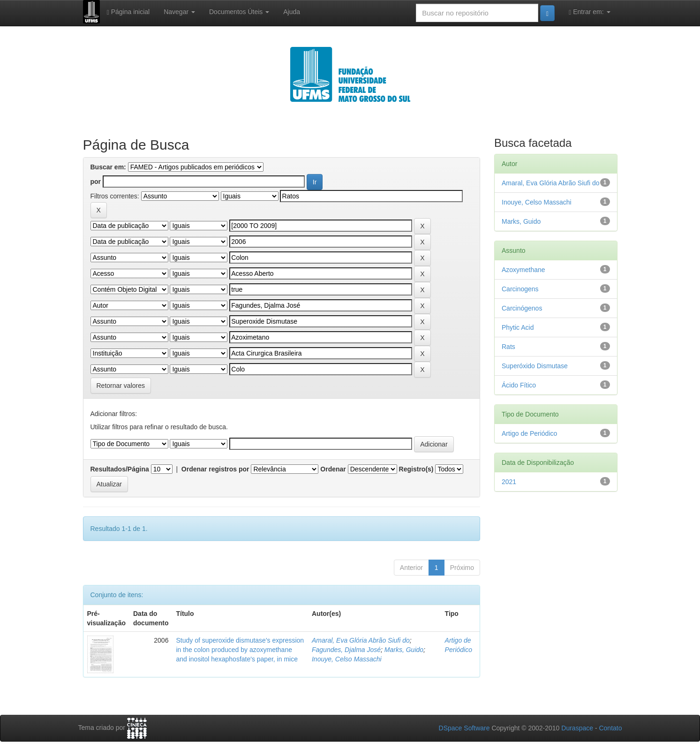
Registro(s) (416, 469)
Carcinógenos (522, 308)
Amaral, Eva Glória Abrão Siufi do (361, 640)
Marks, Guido (404, 650)
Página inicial (128, 12)
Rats (508, 347)
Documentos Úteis (239, 12)
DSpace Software (464, 728)
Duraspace (577, 728)
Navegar (179, 12)
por (96, 182)
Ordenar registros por (215, 469)
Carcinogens (520, 289)
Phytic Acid (518, 327)
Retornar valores (121, 386)
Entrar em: (589, 12)
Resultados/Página (120, 469)
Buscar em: (108, 167)
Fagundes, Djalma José (346, 650)
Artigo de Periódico (529, 433)
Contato (610, 728)
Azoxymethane (523, 270)
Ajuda (292, 12)
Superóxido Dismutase (535, 366)
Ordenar (333, 469)
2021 (509, 482)
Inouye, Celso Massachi (347, 659)
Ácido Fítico (519, 385)
